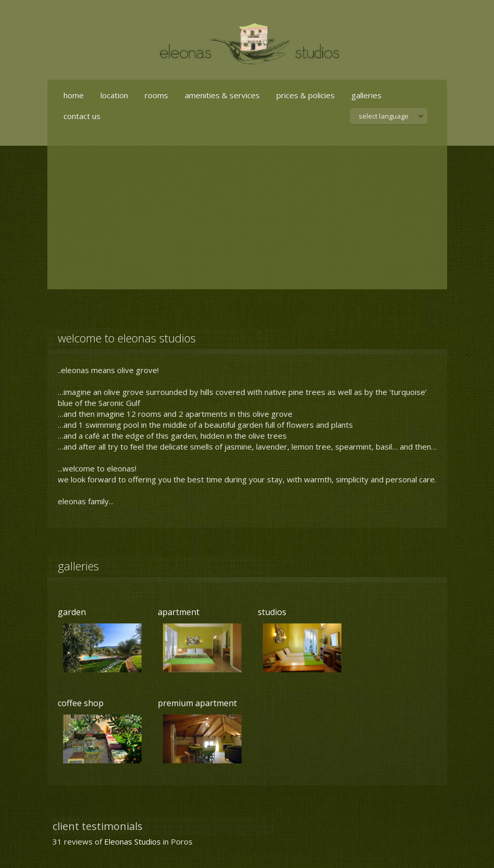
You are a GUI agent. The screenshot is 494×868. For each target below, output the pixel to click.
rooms (156, 95)
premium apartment (197, 703)
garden (72, 612)
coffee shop (81, 703)
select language (384, 118)
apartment (179, 612)
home (74, 95)
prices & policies (306, 95)
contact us (82, 116)
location (114, 95)
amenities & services (222, 95)
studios (272, 612)
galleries (366, 95)
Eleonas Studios (132, 841)
